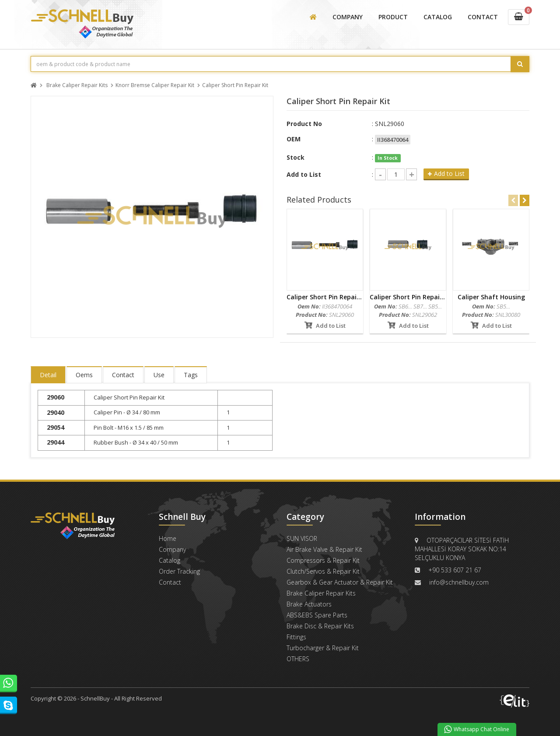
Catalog (170, 560)
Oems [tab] (84, 375)
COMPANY (348, 17)
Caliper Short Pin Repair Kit (235, 86)
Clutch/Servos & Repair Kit (323, 571)
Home (168, 538)
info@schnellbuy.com (459, 582)
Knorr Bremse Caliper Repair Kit (155, 86)
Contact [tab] (123, 375)
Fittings (296, 637)
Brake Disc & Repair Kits (320, 626)
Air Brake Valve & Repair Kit (324, 549)
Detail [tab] (48, 375)
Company (172, 549)
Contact (170, 582)
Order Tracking (179, 571)
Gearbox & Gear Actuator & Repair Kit (340, 582)
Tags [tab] (191, 375)
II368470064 (393, 140)
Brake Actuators (309, 604)
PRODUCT (393, 17)
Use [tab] (159, 375)
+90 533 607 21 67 (455, 570)
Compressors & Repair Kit (323, 560)
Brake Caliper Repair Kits (77, 86)
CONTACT (483, 17)
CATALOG (438, 17)
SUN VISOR (302, 538)
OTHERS (298, 659)
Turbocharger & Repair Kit (323, 648)
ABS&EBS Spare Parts (317, 615)
